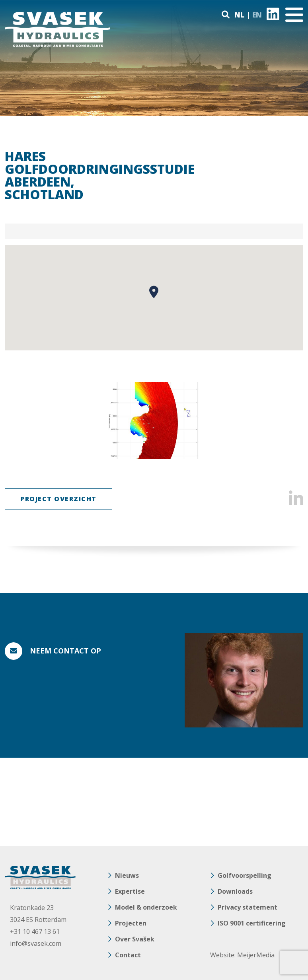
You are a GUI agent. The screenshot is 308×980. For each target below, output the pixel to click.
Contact (128, 955)
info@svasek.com (36, 943)
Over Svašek (135, 939)
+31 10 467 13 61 (35, 931)
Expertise (130, 891)
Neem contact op (65, 651)
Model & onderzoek (146, 907)
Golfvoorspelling (245, 875)
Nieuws (127, 875)
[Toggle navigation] (294, 15)
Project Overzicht (58, 499)
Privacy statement (248, 907)
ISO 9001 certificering (252, 923)
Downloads (235, 891)
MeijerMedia (256, 955)
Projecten (131, 923)
